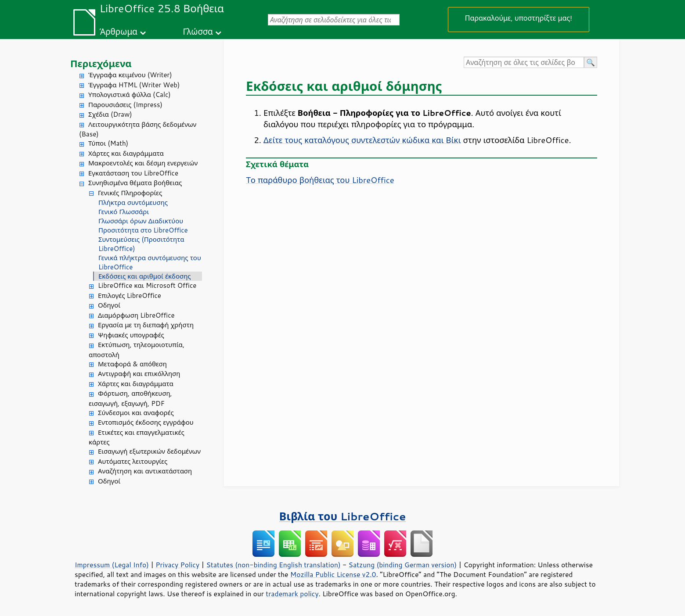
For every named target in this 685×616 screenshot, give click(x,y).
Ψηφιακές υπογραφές (131, 335)
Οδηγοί (109, 305)
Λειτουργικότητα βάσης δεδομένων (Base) (138, 129)
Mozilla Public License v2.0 (333, 574)
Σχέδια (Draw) (110, 114)
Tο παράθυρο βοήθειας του (320, 180)
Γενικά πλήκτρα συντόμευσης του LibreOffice (150, 262)
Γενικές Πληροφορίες (130, 193)
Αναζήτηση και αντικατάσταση (145, 471)
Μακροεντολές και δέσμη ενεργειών (143, 163)
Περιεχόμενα (101, 63)
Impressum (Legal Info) (112, 565)
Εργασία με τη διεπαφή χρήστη (146, 325)
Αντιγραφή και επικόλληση (139, 374)
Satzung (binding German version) (403, 565)
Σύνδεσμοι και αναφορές (136, 413)
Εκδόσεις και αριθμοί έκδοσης (145, 276)
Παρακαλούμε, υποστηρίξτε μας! (519, 18)
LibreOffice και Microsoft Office (147, 285)
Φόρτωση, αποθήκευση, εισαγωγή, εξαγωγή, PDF (130, 398)
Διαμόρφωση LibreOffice (136, 315)
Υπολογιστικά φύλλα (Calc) (130, 95)
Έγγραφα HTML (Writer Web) (134, 85)
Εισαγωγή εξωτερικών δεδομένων (149, 451)
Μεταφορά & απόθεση (132, 364)
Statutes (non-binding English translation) (273, 565)
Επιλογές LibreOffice (130, 295)
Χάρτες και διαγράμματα (126, 153)
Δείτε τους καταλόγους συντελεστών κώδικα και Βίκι (362, 140)
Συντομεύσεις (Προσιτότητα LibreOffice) (141, 244)
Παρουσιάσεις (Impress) (125, 105)
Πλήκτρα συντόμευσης (133, 202)
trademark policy (292, 594)
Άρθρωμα (119, 31)
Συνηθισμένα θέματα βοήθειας (135, 183)
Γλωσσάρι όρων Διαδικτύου (141, 221)
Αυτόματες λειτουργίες (133, 461)
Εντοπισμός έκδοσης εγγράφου (146, 422)
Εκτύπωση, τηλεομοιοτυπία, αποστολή (137, 350)
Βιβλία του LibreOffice (343, 516)
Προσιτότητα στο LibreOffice (143, 230)
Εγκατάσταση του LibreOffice (133, 173)
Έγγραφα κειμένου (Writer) (130, 75)
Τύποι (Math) (108, 143)
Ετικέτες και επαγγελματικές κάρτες (137, 437)
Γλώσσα (198, 31)
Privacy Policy (177, 565)
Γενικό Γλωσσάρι (124, 212)
